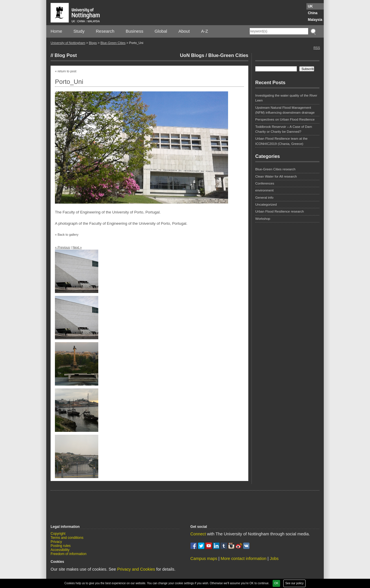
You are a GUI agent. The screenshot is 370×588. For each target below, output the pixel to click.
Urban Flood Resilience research (280, 211)
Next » (77, 247)
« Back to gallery (67, 235)
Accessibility (60, 550)
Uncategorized (266, 204)
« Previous (62, 247)
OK (276, 583)
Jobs (274, 558)
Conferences (265, 183)
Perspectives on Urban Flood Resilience (285, 119)
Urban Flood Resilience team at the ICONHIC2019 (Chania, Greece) (281, 141)
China (313, 13)
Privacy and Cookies (136, 569)
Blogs (93, 43)
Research (105, 31)
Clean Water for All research (276, 176)
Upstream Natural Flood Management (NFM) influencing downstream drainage (285, 110)
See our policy (294, 583)
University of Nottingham (68, 43)
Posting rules (61, 546)
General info (264, 198)
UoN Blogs (192, 55)
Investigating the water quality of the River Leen (286, 98)
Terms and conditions (67, 538)
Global (161, 31)
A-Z (204, 31)
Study (79, 31)
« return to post (66, 71)
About (184, 31)
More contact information (243, 558)
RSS (317, 48)
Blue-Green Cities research (275, 169)
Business (135, 31)
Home (56, 31)
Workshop (263, 219)
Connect (198, 534)
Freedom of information (69, 554)
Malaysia (315, 20)
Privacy (56, 542)
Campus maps (204, 558)
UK (310, 6)
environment (264, 190)
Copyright (58, 534)
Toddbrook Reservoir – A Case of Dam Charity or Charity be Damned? (284, 129)
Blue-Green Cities (113, 43)
